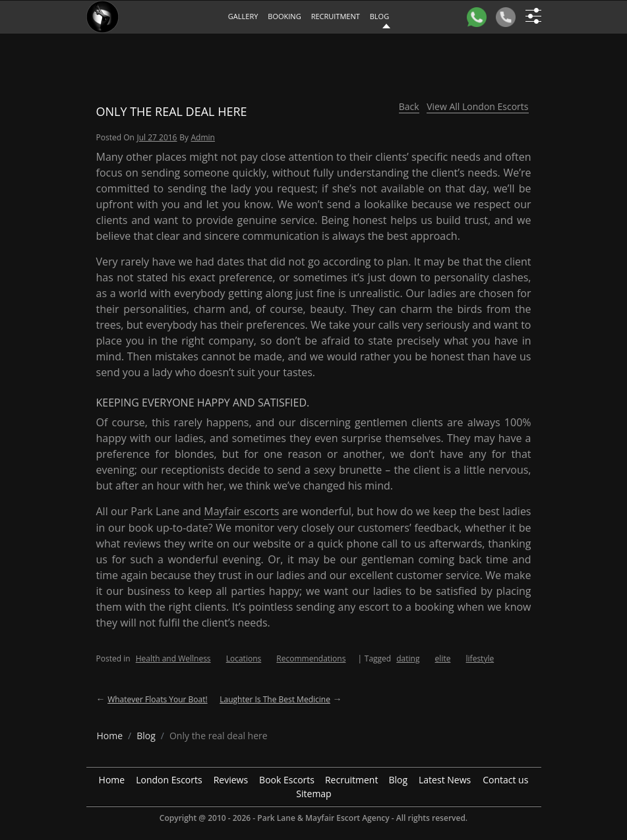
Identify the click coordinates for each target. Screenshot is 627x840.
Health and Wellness (173, 658)
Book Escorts (287, 780)
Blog (398, 780)
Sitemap (313, 794)
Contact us (505, 780)
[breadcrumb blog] (146, 736)
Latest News (445, 780)
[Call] (506, 17)
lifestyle (480, 658)
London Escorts (169, 780)
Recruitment (336, 16)
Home (112, 780)
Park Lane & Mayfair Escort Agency (323, 818)
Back (409, 106)
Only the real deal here (172, 111)
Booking (284, 16)
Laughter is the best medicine (275, 699)
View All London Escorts (477, 106)
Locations (244, 658)
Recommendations (311, 658)
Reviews (231, 780)
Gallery (243, 16)
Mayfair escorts (241, 511)
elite (443, 658)
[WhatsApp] (477, 17)
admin (203, 137)
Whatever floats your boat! (158, 699)
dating (408, 658)
